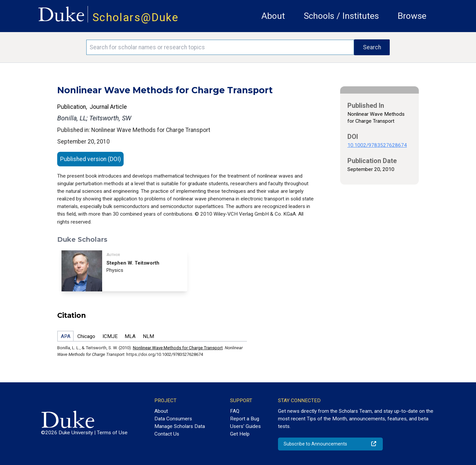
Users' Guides (245, 426)
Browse (412, 16)
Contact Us (167, 434)
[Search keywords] (220, 47)
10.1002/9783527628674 (377, 145)
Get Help (240, 434)
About (273, 16)
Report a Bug (245, 419)
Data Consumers (173, 419)
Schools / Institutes (341, 16)
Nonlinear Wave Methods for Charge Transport (178, 348)
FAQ (235, 411)
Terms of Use (112, 433)
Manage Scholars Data (180, 426)
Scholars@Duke (136, 17)
